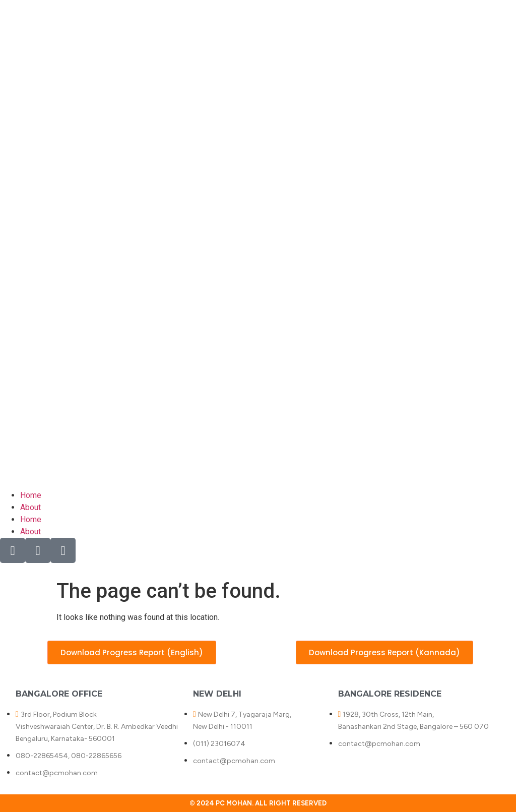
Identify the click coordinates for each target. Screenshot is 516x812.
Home (31, 495)
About (30, 507)
